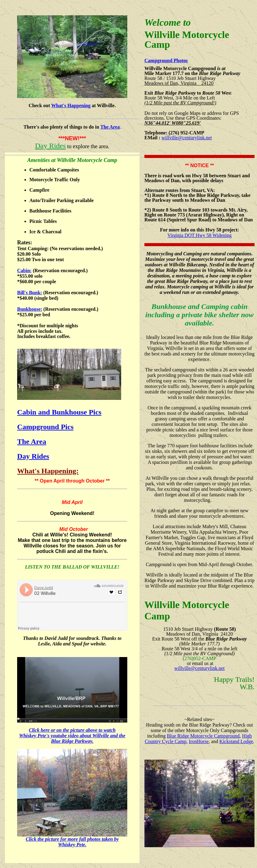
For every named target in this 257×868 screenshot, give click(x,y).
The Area (110, 127)
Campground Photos (166, 60)
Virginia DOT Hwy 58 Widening (199, 235)
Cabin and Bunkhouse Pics (59, 412)
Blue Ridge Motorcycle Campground (203, 736)
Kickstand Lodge (236, 741)
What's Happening (71, 105)
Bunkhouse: (30, 309)
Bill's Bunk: (30, 293)
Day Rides (50, 146)
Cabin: (24, 271)
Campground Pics (45, 427)
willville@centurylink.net (187, 138)
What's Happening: (48, 471)
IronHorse (199, 741)
